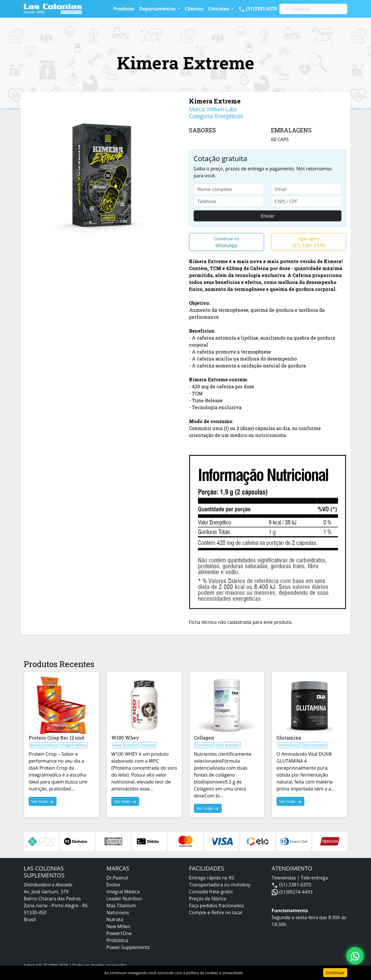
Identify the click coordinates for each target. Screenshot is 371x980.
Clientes (194, 9)
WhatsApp (227, 242)
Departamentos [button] (158, 9)
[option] (103, 176)
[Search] (313, 9)
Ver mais (43, 802)
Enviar (268, 216)
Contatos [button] (219, 9)
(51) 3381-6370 (308, 242)
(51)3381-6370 (258, 9)
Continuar (335, 973)
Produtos (124, 9)
